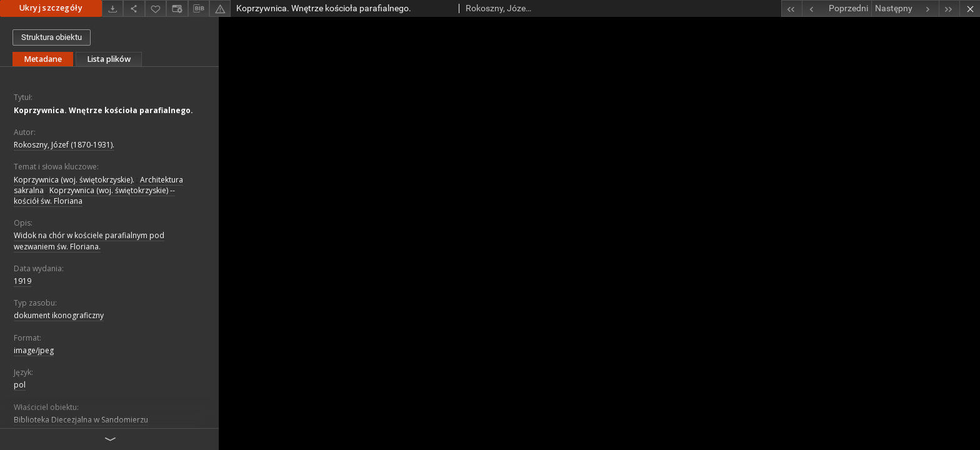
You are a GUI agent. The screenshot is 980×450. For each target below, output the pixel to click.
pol (20, 385)
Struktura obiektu (52, 37)
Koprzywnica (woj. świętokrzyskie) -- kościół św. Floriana (94, 196)
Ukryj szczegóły (51, 8)
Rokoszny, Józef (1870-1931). (64, 145)
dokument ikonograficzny (59, 315)
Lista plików (109, 59)
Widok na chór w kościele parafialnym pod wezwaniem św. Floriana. (89, 241)
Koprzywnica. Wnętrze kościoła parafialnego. (103, 110)
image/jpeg (34, 350)
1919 (22, 281)
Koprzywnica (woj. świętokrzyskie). (74, 180)
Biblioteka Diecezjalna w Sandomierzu (81, 420)
